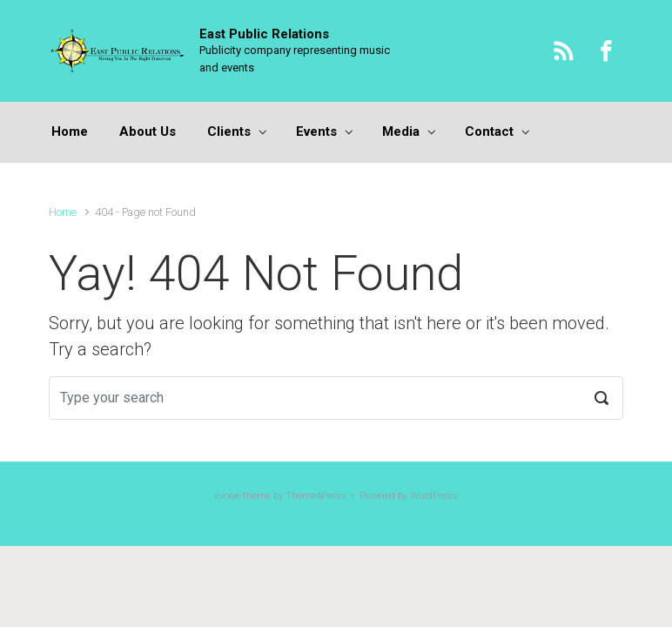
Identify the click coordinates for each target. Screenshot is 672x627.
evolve (228, 496)
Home (63, 212)
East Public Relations (264, 34)
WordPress (433, 496)
